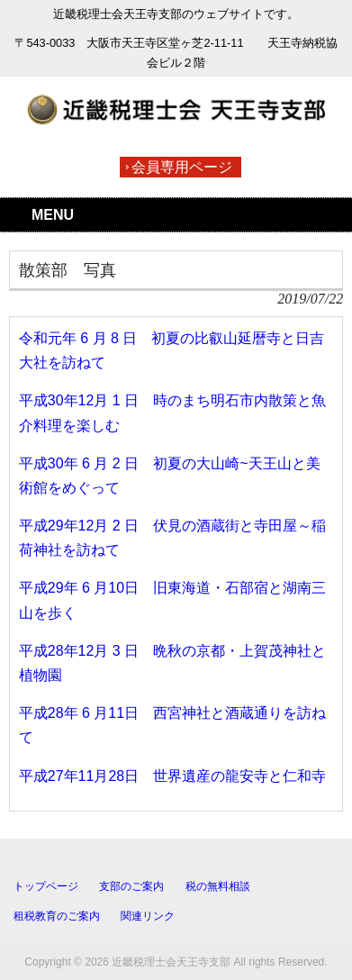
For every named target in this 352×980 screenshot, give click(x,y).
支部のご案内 (131, 886)
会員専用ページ (182, 167)
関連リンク (148, 916)
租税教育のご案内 (57, 916)
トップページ (46, 886)
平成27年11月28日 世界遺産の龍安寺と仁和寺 (172, 776)
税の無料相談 (218, 886)
